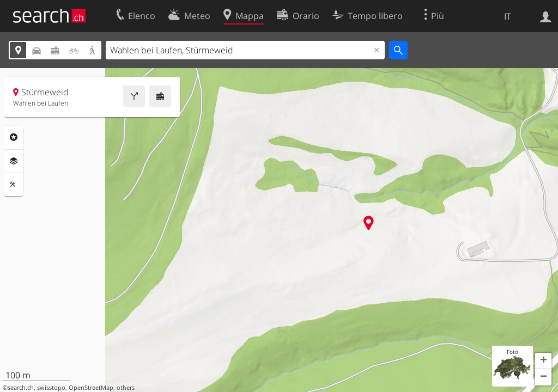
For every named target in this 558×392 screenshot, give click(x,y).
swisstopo (51, 388)
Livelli (14, 161)
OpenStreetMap (91, 388)
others (126, 388)
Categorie (14, 137)
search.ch (21, 388)
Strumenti (14, 185)
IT (508, 16)
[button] (543, 361)
